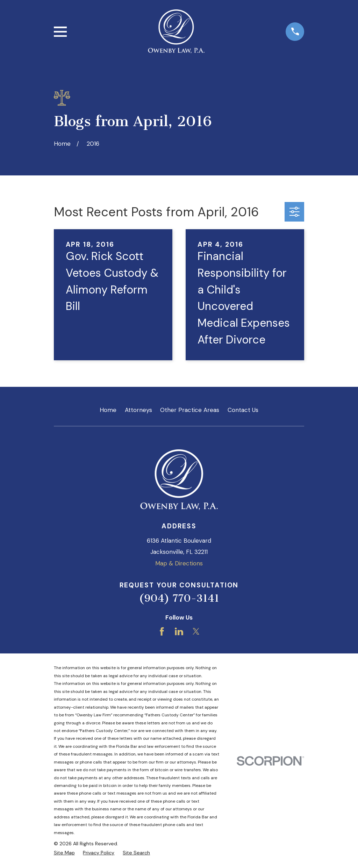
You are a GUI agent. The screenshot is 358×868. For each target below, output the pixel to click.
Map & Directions (179, 563)
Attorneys (138, 410)
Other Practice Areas (190, 410)
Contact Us (243, 410)
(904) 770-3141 (179, 598)
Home (108, 410)
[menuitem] (64, 853)
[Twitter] (196, 631)
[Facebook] (162, 631)
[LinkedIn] (179, 631)
